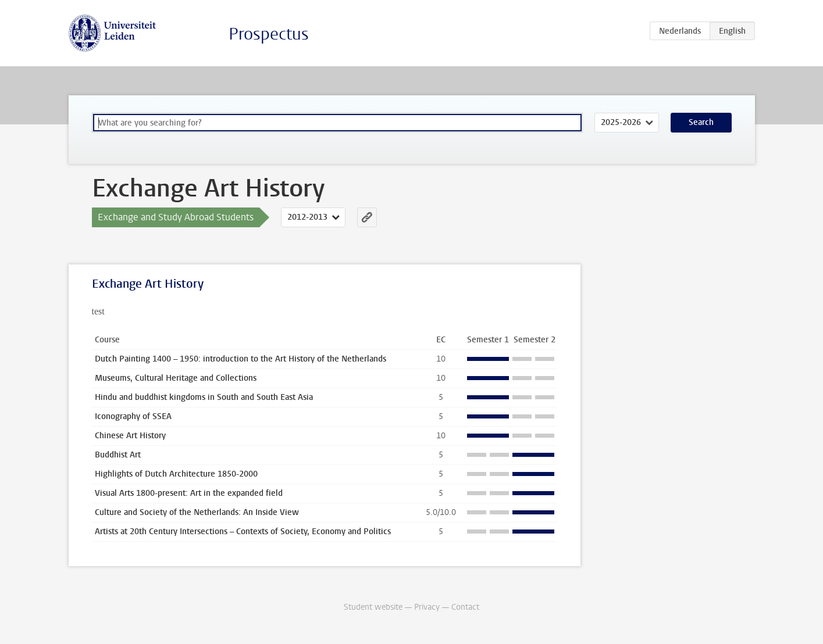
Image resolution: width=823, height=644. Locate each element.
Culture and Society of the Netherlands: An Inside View (197, 512)
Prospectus (269, 34)
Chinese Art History (130, 436)
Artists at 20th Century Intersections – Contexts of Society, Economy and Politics (243, 532)
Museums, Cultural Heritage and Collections (176, 378)
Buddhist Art (118, 455)
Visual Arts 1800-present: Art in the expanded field (189, 493)
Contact (465, 607)
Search (701, 122)
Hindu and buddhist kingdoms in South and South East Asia (204, 397)
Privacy (427, 607)
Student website (373, 607)
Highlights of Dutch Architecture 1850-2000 (176, 474)
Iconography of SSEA (133, 416)
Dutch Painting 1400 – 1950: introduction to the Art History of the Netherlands (241, 359)
